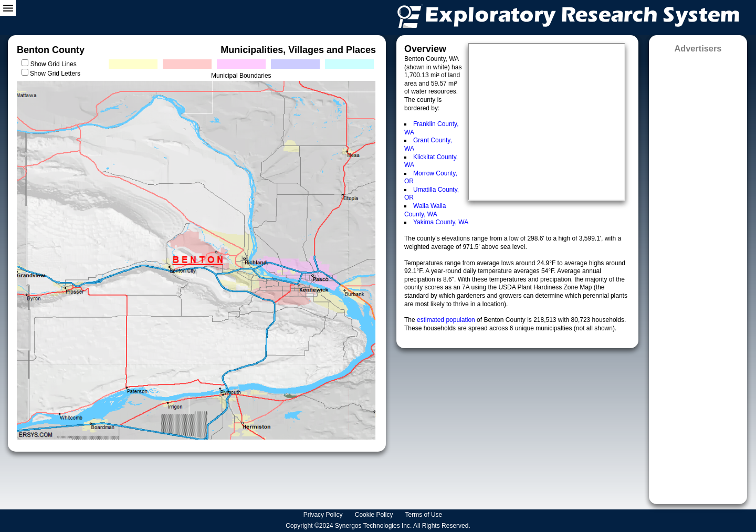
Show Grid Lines (55, 64)
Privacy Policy (324, 515)
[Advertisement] (698, 275)
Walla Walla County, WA (425, 210)
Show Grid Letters (55, 74)
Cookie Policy (375, 515)
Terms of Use (425, 515)
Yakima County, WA (441, 222)
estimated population (447, 320)
